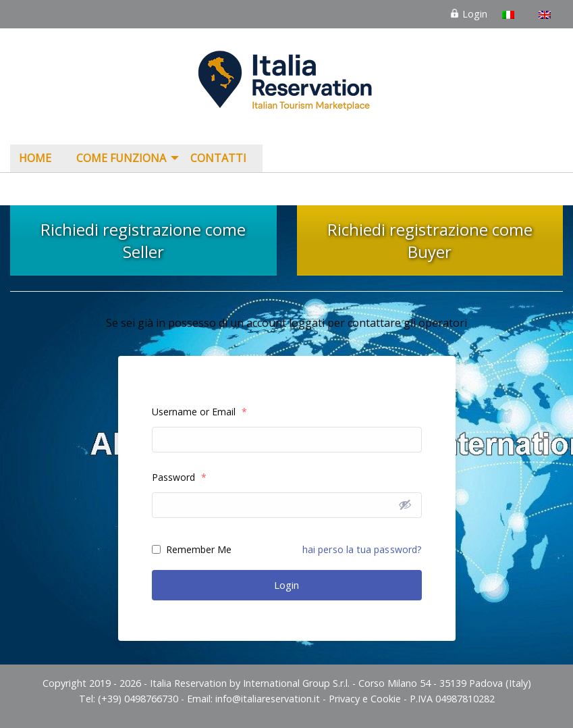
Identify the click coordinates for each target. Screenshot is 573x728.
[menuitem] (39, 159)
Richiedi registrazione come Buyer (430, 240)
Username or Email (199, 412)
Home (35, 158)
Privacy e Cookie (365, 699)
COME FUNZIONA (121, 158)
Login (468, 14)
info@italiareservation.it (268, 699)
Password (179, 477)
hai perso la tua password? (362, 549)
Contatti (218, 158)
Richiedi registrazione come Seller (143, 240)
